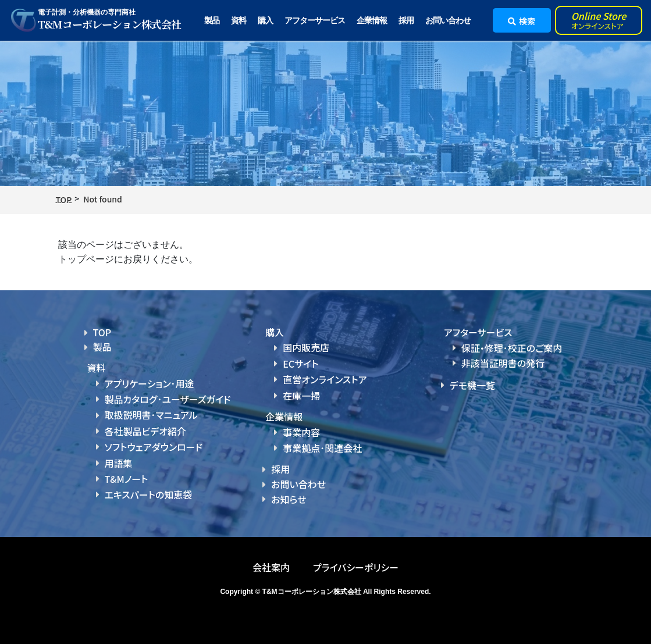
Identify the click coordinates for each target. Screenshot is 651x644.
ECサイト (300, 364)
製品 (102, 347)
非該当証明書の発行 (503, 363)
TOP (102, 332)
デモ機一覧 (472, 385)
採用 (406, 20)
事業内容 (301, 432)
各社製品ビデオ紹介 (145, 431)
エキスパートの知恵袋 (149, 494)
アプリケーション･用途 (150, 383)
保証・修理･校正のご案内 (512, 348)
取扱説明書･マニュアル (151, 415)
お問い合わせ (448, 20)
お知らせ (289, 499)
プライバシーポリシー (356, 567)
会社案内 (271, 567)
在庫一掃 (301, 396)
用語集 (119, 463)
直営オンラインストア (325, 379)
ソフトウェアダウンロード (154, 447)
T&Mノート (127, 479)
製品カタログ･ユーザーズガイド (168, 399)
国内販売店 (306, 347)
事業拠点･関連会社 (322, 448)
